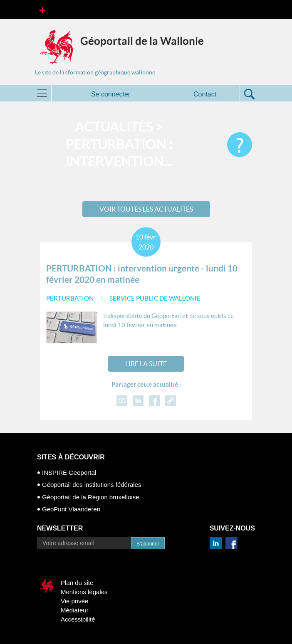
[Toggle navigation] (42, 10)
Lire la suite (146, 364)
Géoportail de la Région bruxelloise (90, 497)
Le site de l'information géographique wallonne (95, 72)
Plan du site (77, 583)
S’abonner (148, 544)
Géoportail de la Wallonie (142, 41)
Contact (205, 94)
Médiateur (75, 610)
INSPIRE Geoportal (69, 473)
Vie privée (74, 601)
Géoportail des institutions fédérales (92, 485)
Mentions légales (84, 592)
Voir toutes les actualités (146, 209)
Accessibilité (78, 619)
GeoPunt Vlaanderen (71, 509)
